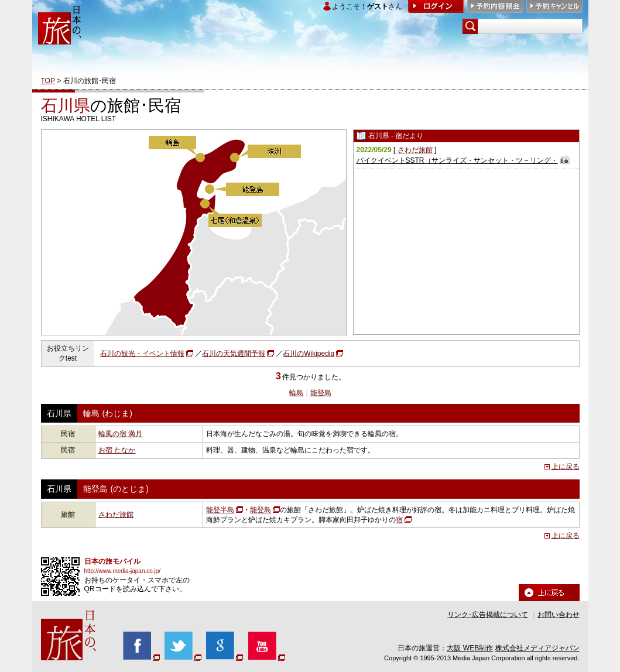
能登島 (321, 393)
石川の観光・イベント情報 (142, 354)
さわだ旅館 (415, 150)
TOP (48, 81)
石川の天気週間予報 (234, 354)
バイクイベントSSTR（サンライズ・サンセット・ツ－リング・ (457, 160)
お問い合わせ (559, 615)
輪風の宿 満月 (120, 434)
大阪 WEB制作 (470, 648)
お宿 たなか (117, 450)
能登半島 (220, 510)
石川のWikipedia (309, 354)
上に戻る (566, 467)
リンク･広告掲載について (488, 615)
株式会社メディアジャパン (537, 648)
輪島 (296, 393)
